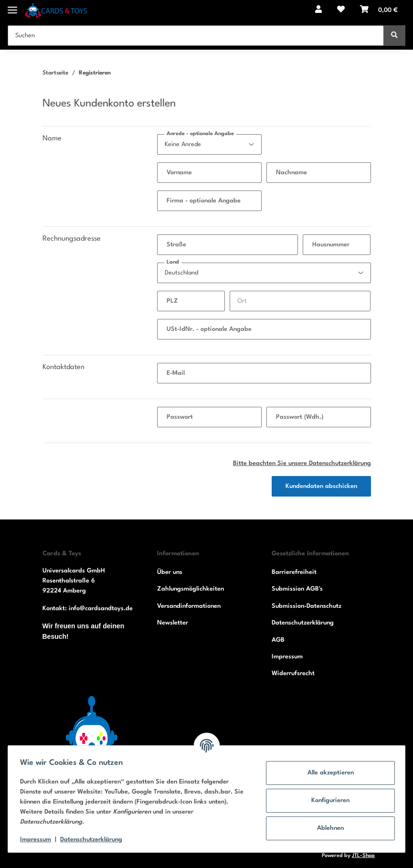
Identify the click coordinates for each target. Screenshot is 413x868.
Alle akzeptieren (327, 773)
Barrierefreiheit (294, 572)
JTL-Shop (363, 856)
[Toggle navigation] (12, 6)
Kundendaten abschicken (321, 486)
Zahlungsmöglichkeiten (191, 589)
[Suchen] (196, 36)
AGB (278, 640)
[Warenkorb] (379, 11)
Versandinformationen (189, 606)
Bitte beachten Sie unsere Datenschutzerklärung (302, 463)
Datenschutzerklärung (303, 623)
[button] (318, 11)
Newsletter (173, 623)
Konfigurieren (327, 800)
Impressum (287, 657)
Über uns (170, 572)
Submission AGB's (297, 589)
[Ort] (300, 301)
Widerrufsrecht (293, 673)
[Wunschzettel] (341, 11)
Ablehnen (327, 828)
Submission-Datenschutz (307, 606)
